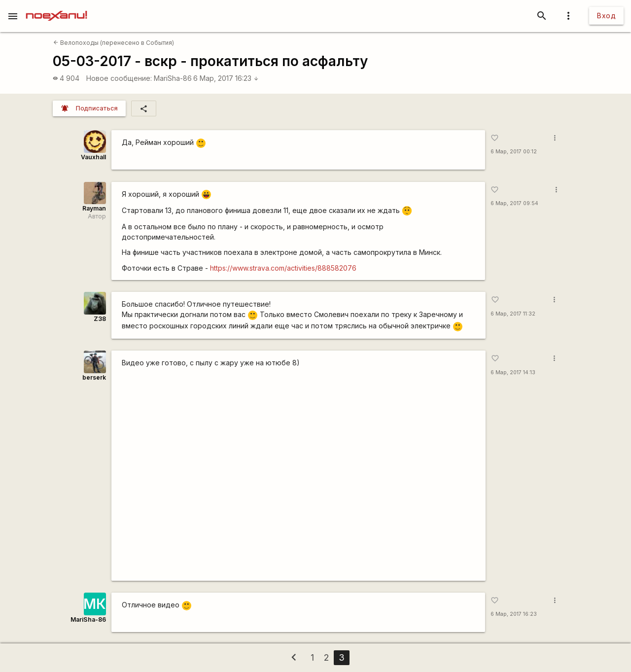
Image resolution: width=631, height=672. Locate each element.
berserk (94, 377)
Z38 (100, 319)
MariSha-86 (173, 78)
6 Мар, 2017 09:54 (514, 203)
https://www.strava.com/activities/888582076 (283, 268)
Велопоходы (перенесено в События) (114, 43)
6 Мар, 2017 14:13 (513, 372)
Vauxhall (93, 157)
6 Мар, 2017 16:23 (226, 78)
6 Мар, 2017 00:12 (514, 152)
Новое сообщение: (119, 78)
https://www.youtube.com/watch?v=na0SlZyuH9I (298, 474)
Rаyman (94, 208)
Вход (606, 16)
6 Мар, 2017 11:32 (513, 314)
